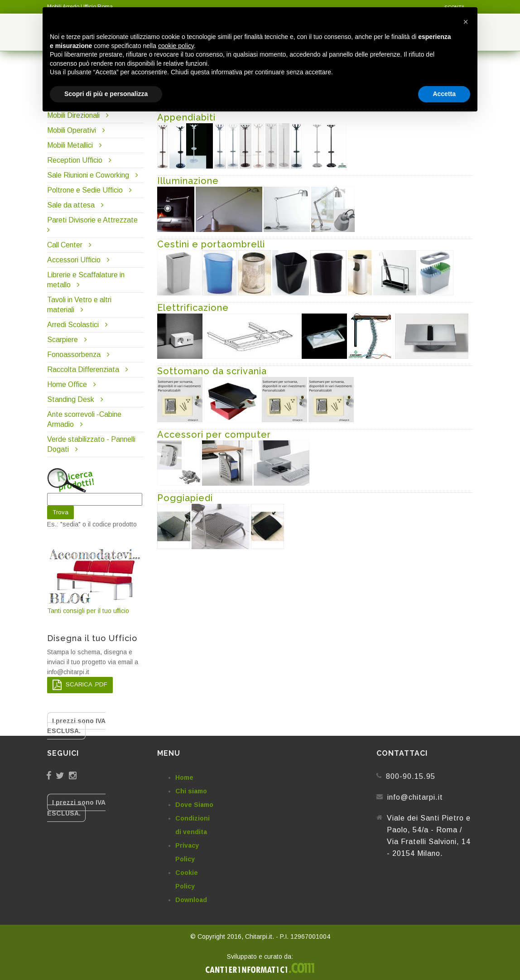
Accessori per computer (214, 434)
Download (191, 900)
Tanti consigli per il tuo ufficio (95, 581)
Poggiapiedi (185, 498)
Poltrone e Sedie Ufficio (85, 190)
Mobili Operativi (72, 130)
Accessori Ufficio (74, 260)
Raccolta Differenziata (83, 369)
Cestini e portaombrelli (211, 244)
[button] (466, 22)
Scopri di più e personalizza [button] (106, 94)
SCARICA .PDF (80, 685)
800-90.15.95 (411, 776)
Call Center (65, 245)
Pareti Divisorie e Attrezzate (92, 220)
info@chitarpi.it (415, 797)
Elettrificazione (193, 308)
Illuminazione (188, 181)
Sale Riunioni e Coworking (88, 175)
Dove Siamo (194, 805)
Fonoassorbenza (74, 355)
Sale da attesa (71, 205)
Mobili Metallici (70, 145)
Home (184, 777)
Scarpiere (63, 340)
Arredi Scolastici (73, 325)
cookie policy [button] (176, 46)
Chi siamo (191, 791)
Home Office (67, 384)
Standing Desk (71, 399)
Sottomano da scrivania (212, 371)
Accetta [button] (444, 94)
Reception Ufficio (75, 160)
